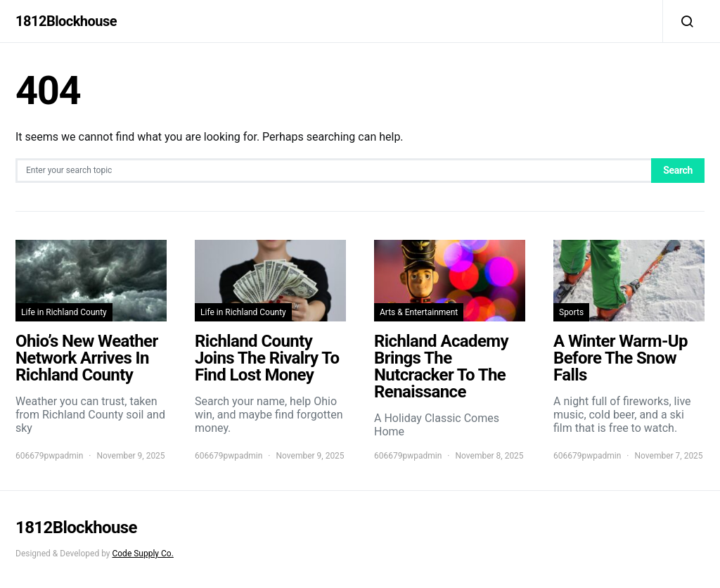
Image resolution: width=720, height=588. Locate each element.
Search (678, 170)
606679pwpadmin (49, 456)
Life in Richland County (64, 312)
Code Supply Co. (142, 554)
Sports (571, 312)
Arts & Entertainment (419, 312)
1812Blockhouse (66, 21)
